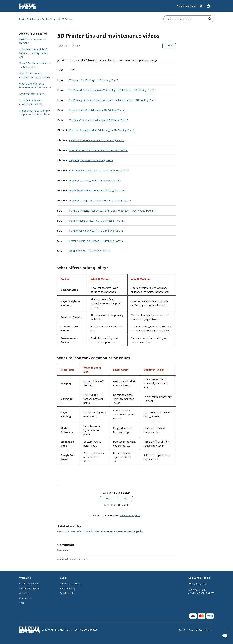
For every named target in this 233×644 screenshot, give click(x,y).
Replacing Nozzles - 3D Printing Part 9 (91, 160)
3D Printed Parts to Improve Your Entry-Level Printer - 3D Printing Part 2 (112, 90)
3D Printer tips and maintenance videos (31, 102)
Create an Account (29, 583)
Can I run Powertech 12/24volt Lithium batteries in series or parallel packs (100, 531)
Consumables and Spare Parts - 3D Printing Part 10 (99, 170)
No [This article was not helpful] (125, 499)
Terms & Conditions (71, 583)
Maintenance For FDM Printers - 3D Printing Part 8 (98, 150)
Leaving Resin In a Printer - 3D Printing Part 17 (96, 241)
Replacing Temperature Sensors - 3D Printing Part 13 (100, 200)
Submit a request (186, 6)
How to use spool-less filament (32, 41)
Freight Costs (67, 593)
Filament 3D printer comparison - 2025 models (35, 75)
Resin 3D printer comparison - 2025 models (36, 65)
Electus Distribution (29, 19)
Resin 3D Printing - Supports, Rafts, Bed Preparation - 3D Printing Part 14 (112, 211)
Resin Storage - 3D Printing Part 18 (90, 251)
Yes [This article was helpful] (108, 499)
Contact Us (25, 598)
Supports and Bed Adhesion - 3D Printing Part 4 (97, 110)
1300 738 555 (200, 584)
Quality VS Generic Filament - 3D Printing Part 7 (97, 140)
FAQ (22, 603)
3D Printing (67, 19)
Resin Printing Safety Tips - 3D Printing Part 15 (96, 221)
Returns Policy (68, 588)
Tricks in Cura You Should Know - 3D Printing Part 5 (99, 120)
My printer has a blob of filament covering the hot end (34, 53)
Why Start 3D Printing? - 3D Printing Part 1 (94, 80)
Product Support (50, 19)
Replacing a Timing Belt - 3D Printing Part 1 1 (95, 180)
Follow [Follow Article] (169, 46)
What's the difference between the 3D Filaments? (35, 86)
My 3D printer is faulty (32, 94)
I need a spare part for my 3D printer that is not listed (35, 112)
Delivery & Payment (30, 588)
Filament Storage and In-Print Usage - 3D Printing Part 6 (102, 130)
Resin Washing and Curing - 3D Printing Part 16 (96, 231)
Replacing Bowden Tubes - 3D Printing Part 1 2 (97, 190)
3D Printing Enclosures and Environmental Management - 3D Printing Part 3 (113, 100)
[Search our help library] (185, 19)
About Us (24, 593)
